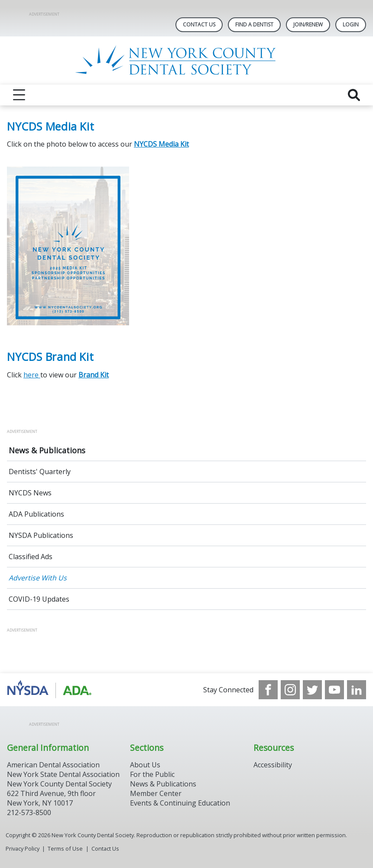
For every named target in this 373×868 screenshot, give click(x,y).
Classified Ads (31, 557)
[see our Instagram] (290, 690)
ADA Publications (36, 514)
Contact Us (199, 25)
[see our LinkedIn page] (357, 690)
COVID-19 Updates (39, 599)
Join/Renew (308, 25)
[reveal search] (354, 95)
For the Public (152, 774)
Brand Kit (94, 375)
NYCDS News (30, 493)
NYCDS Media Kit (161, 144)
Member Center (156, 793)
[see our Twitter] (312, 690)
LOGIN (351, 25)
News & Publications (47, 450)
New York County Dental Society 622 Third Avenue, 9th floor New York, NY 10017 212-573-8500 (59, 798)
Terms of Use (65, 848)
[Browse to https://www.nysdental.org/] (51, 690)
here (32, 375)
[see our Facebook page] (268, 690)
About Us (145, 765)
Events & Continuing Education (180, 803)
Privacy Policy (23, 848)
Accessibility (273, 765)
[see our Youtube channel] (334, 690)
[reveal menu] (19, 95)
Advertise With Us (38, 578)
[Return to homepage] (186, 61)
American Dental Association (53, 765)
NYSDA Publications (41, 535)
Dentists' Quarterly (40, 472)
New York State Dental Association (63, 774)
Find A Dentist (254, 25)
